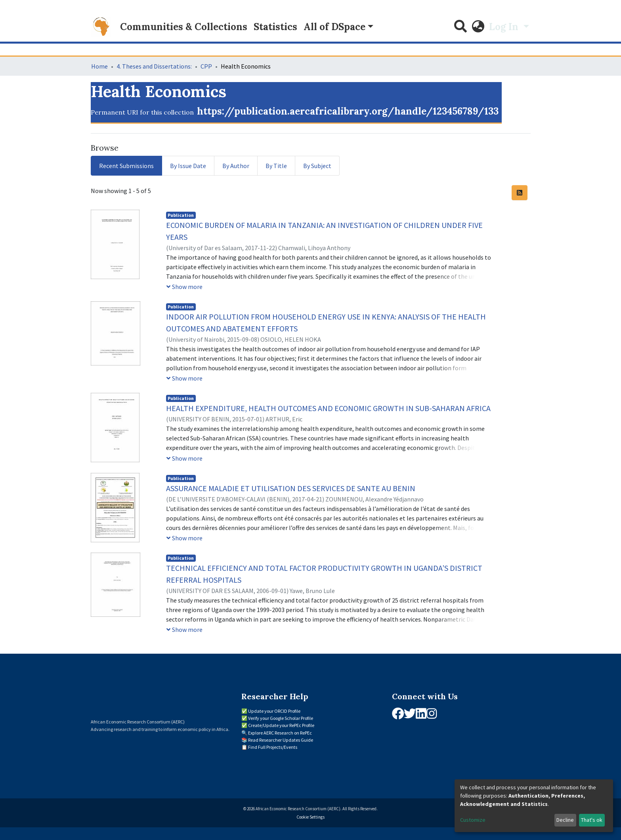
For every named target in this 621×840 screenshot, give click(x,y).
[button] (478, 27)
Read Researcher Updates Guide (281, 740)
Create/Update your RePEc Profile (281, 725)
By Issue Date (188, 166)
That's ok (592, 820)
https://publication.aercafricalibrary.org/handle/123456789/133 (348, 111)
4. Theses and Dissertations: (154, 66)
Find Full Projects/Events (273, 747)
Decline (565, 820)
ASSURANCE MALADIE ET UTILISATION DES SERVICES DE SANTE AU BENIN (291, 488)
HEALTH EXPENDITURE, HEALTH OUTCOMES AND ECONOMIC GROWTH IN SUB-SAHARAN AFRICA (328, 408)
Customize (473, 820)
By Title (276, 166)
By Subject (317, 166)
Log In (505, 27)
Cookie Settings (310, 817)
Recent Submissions (126, 166)
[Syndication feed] (520, 193)
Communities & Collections (184, 27)
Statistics (275, 27)
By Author (236, 166)
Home (99, 66)
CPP (206, 66)
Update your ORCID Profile (274, 711)
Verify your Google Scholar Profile (281, 718)
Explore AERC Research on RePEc (280, 733)
